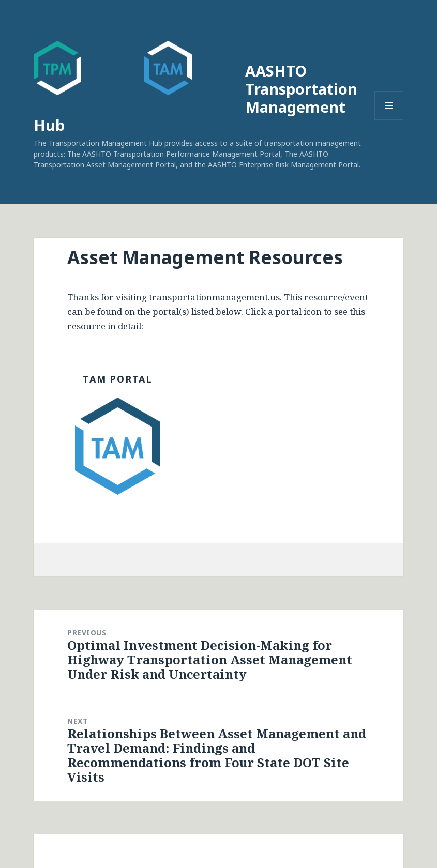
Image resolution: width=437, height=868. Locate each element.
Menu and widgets (389, 120)
